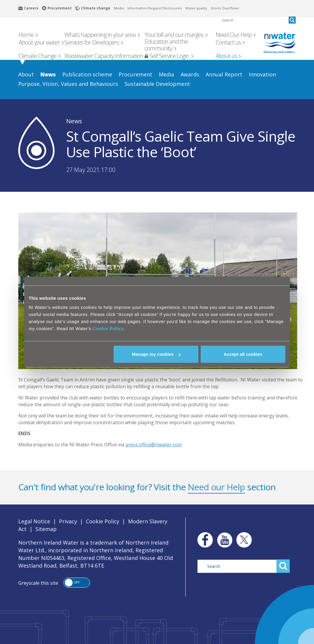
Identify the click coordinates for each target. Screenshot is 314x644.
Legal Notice (34, 521)
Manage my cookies (156, 354)
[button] (77, 583)
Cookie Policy (108, 328)
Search (283, 566)
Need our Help (216, 487)
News (74, 121)
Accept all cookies (243, 354)
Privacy (68, 521)
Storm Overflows (225, 8)
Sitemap (46, 529)
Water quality (196, 8)
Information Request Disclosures (155, 8)
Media (119, 8)
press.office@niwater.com (154, 445)
